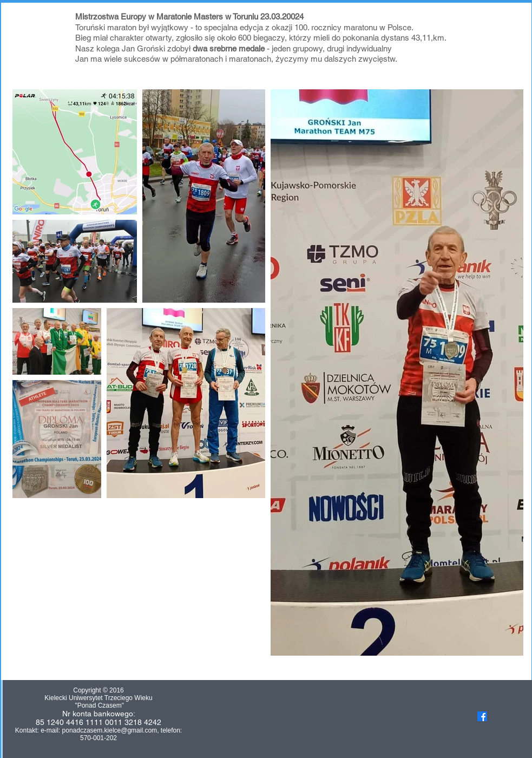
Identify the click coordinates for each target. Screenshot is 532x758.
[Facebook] (482, 716)
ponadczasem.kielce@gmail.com (110, 730)
